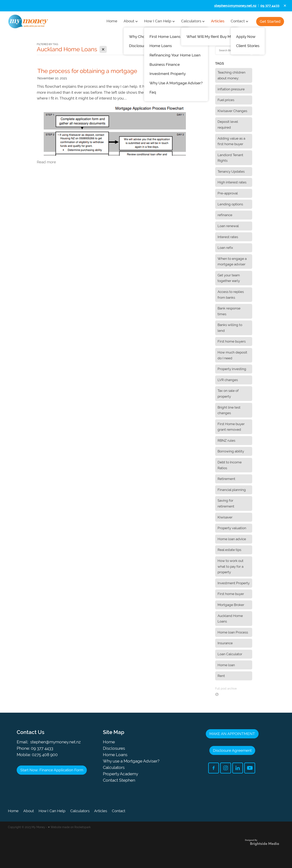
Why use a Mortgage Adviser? (131, 761)
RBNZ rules (226, 440)
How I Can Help (159, 21)
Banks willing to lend (230, 328)
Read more (46, 162)
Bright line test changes (229, 410)
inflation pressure (231, 89)
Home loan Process (233, 632)
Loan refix (225, 248)
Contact (239, 21)
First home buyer (231, 594)
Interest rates (228, 237)
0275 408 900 (45, 755)
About (131, 21)
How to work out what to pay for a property (230, 566)
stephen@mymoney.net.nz (55, 742)
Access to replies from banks (231, 295)
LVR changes (228, 380)
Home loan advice (232, 539)
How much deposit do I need (232, 355)
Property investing (232, 369)
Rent (221, 676)
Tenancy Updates (231, 171)
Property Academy (121, 774)
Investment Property (234, 583)
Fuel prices (226, 100)
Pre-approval (228, 193)
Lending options (230, 204)
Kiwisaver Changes (232, 111)
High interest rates (232, 182)
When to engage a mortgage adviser (232, 262)
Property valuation (232, 528)
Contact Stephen (119, 780)
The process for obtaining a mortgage (87, 71)
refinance (225, 215)
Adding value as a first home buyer (231, 141)
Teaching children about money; (231, 75)
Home (112, 21)
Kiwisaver (225, 517)
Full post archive (226, 689)
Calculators (193, 21)
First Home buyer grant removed (231, 427)
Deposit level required (228, 125)
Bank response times (229, 311)
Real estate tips (229, 550)
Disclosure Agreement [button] (232, 750)
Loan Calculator (230, 654)
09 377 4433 (42, 748)
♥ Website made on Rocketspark (69, 827)
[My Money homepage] (36, 22)
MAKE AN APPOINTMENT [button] (232, 734)
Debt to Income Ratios (230, 465)
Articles (218, 21)
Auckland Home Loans (230, 619)
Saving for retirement (226, 503)
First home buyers (232, 341)
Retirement (226, 479)
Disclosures (114, 748)
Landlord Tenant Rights (230, 158)
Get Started (270, 21)
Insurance (225, 643)
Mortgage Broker (231, 605)
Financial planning (232, 490)
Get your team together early (229, 278)
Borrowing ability (231, 451)
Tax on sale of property (228, 394)
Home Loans (115, 755)
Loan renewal (228, 226)
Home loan (226, 665)
